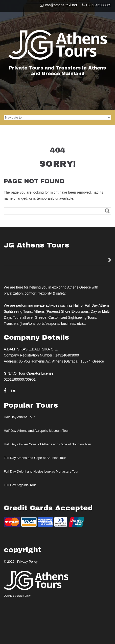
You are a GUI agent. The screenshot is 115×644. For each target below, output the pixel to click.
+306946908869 (98, 5)
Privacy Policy (27, 562)
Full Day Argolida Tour (20, 485)
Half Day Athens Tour (19, 417)
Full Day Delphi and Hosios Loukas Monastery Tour (41, 471)
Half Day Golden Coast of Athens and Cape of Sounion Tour (47, 444)
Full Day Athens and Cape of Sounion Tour (35, 458)
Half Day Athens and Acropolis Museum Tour (36, 431)
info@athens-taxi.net (61, 5)
